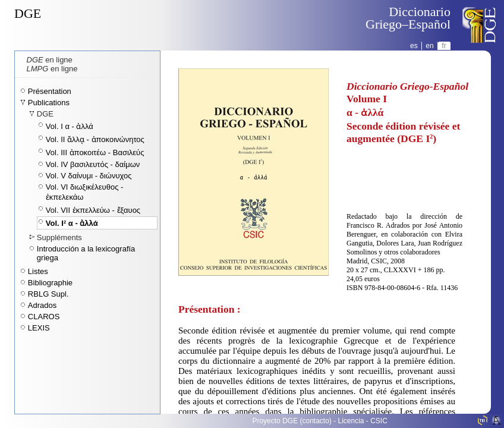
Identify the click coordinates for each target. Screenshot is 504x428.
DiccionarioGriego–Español (408, 18)
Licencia (351, 421)
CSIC (379, 421)
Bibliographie (50, 283)
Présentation (50, 91)
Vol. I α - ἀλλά (70, 126)
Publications (49, 103)
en (429, 46)
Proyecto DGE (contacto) (292, 421)
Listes (38, 271)
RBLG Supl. (48, 294)
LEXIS (39, 328)
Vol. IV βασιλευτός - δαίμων (93, 164)
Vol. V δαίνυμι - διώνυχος (89, 176)
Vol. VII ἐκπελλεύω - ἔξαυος (93, 210)
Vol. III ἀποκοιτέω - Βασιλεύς (95, 152)
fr (444, 46)
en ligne (50, 60)
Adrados (42, 305)
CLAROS (44, 317)
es (414, 46)
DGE (28, 13)
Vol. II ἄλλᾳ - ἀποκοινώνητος (95, 139)
